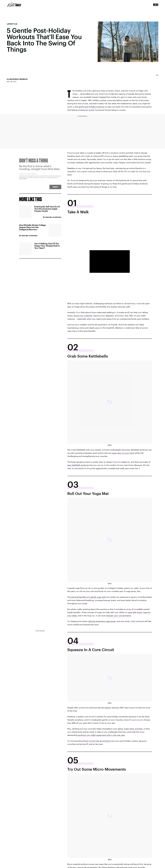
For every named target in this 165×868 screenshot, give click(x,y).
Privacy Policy (23, 180)
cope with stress (135, 612)
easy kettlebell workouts (78, 465)
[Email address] (40, 175)
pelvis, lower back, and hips (130, 729)
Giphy (110, 445)
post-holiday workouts (95, 107)
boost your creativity (83, 316)
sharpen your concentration (119, 616)
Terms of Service (52, 178)
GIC (157, 75)
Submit (55, 188)
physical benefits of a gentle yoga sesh (88, 597)
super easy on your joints (123, 453)
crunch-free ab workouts (100, 741)
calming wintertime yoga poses (102, 621)
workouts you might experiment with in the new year (101, 735)
